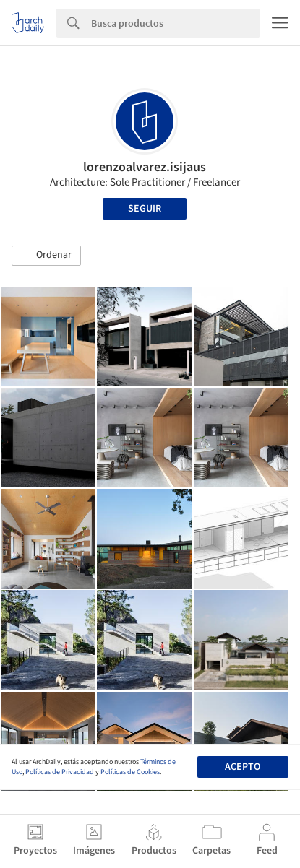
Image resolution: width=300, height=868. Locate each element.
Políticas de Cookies (130, 772)
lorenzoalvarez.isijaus (145, 167)
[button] (46, 256)
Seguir (145, 209)
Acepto (243, 767)
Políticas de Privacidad (60, 772)
